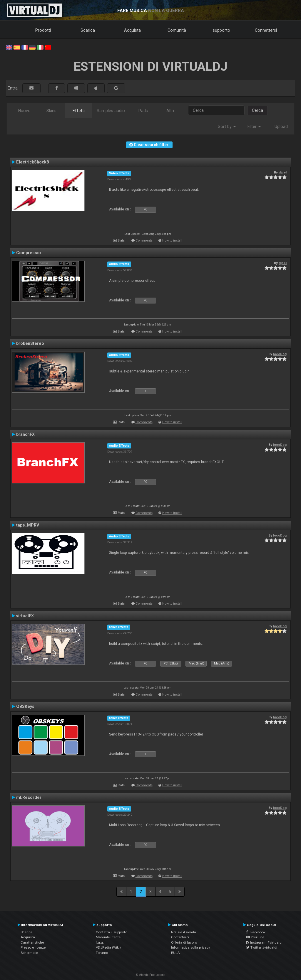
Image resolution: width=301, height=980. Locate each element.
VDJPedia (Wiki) (108, 947)
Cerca (257, 110)
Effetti (79, 111)
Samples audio (111, 111)
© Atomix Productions (151, 975)
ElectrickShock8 (32, 162)
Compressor (29, 253)
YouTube (255, 937)
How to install (172, 241)
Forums (102, 953)
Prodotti (43, 30)
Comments (144, 241)
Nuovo (24, 111)
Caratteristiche (32, 942)
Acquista (132, 30)
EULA (175, 953)
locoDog (280, 354)
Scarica (88, 30)
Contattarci (180, 937)
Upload (281, 126)
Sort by (227, 126)
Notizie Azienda (184, 932)
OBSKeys (25, 706)
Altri (170, 111)
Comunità (177, 30)
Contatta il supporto (112, 932)
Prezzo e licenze (33, 947)
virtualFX (25, 616)
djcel (283, 172)
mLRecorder (29, 797)
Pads (143, 111)
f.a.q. (100, 942)
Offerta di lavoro (184, 942)
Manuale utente (108, 937)
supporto (221, 30)
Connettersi (266, 30)
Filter (254, 126)
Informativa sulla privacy (191, 947)
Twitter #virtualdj (262, 947)
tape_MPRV (28, 525)
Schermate (29, 953)
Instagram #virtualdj (264, 942)
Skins (51, 111)
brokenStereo (30, 343)
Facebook (256, 932)
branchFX (25, 434)
